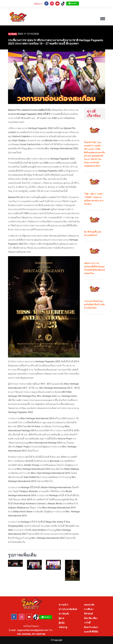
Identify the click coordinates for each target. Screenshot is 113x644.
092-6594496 (24, 634)
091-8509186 (39, 634)
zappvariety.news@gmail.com (33, 630)
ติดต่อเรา (39, 4)
